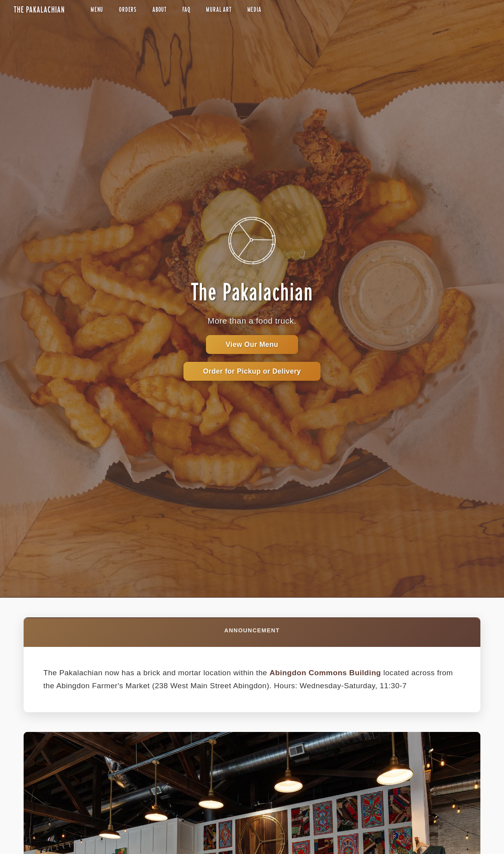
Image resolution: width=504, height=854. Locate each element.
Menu (97, 10)
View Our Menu (252, 345)
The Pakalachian (39, 10)
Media (254, 10)
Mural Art (219, 10)
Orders (128, 10)
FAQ (186, 10)
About (159, 10)
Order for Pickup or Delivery (252, 371)
